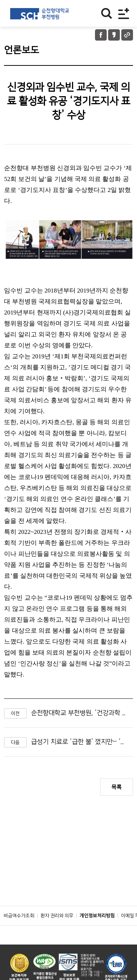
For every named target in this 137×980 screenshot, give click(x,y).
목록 (117, 787)
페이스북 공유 (101, 35)
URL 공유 (127, 35)
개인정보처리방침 (97, 916)
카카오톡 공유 (114, 35)
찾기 (106, 13)
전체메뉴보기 (124, 13)
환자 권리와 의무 (57, 916)
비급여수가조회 (19, 916)
